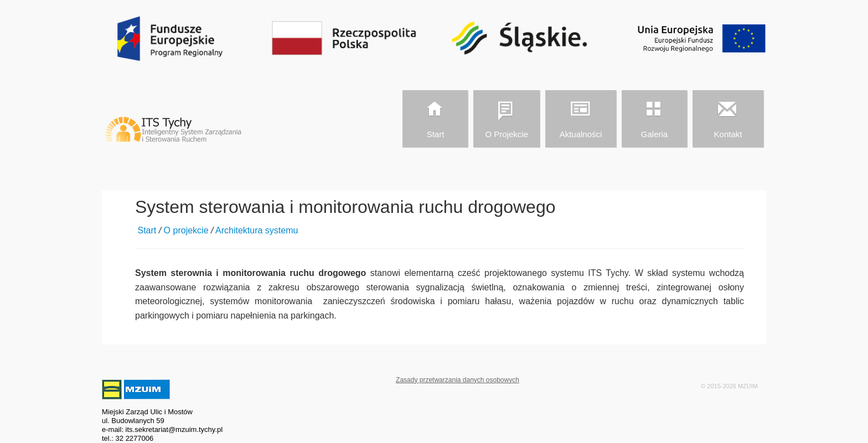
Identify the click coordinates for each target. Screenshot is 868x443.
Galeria (654, 117)
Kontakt (727, 117)
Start (435, 117)
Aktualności (580, 117)
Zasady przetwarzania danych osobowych (458, 380)
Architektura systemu (257, 230)
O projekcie (506, 117)
